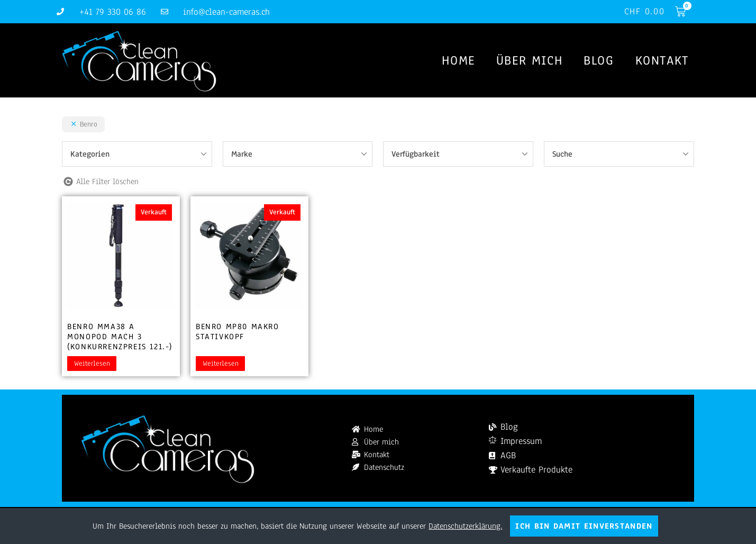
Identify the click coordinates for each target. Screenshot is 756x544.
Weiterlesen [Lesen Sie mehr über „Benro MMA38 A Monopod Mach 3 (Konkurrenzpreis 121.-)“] (92, 364)
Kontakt (662, 60)
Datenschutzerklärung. (465, 526)
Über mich (529, 60)
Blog (599, 60)
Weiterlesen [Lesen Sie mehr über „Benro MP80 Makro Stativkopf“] (221, 364)
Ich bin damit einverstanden (584, 526)
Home (458, 60)
